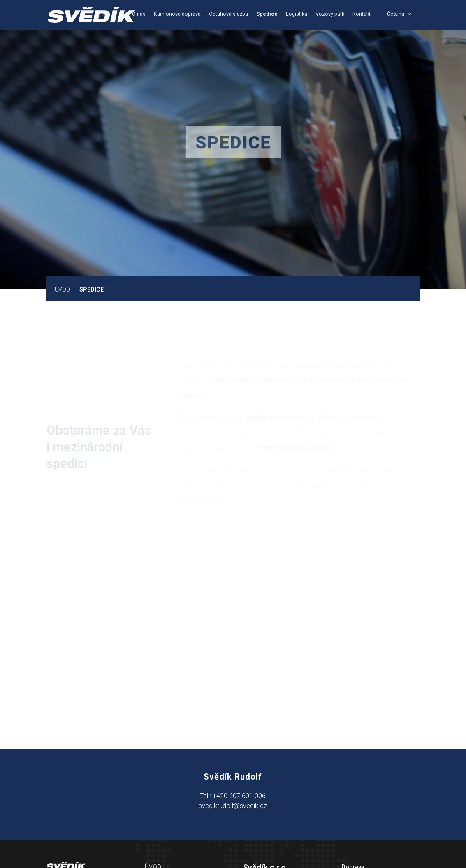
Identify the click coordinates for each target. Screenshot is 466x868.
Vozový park (330, 14)
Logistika (297, 14)
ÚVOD (63, 289)
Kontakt (362, 14)
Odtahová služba (228, 14)
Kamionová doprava (177, 14)
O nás (139, 14)
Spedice (267, 14)
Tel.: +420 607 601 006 (233, 796)
